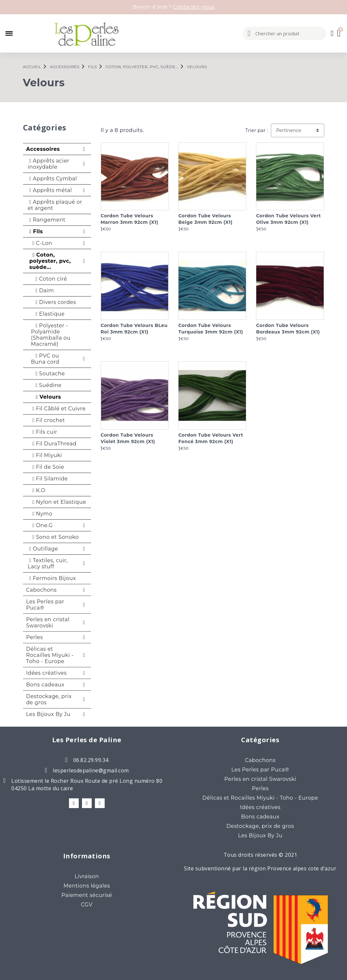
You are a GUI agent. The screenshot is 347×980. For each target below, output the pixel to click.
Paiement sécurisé (87, 895)
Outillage (43, 549)
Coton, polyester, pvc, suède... (50, 261)
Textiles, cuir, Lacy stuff (48, 563)
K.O (38, 490)
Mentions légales (87, 886)
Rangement (47, 220)
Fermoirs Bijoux (52, 578)
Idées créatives (46, 673)
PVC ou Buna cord (45, 359)
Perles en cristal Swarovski (48, 623)
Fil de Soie (47, 467)
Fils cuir (43, 432)
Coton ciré (49, 279)
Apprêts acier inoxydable (49, 164)
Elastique (48, 314)
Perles (35, 637)
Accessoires (43, 149)
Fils (35, 231)
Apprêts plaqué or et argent (55, 205)
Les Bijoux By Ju (48, 714)
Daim (43, 290)
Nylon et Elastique (58, 502)
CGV (87, 905)
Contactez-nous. (194, 7)
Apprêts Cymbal (52, 179)
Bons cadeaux (45, 685)
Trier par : (257, 130)
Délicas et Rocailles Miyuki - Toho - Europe (50, 655)
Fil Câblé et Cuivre (58, 409)
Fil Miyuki (46, 455)
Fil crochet (47, 420)
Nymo (41, 514)
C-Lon (41, 243)
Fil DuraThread (53, 444)
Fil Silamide (49, 479)
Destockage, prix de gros (49, 699)
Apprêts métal (50, 190)
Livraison (87, 876)
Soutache (48, 374)
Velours (46, 397)
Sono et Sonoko (54, 537)
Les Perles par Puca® (45, 605)
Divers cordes (54, 302)
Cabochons (41, 590)
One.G (41, 525)
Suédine (46, 385)
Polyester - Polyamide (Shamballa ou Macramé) (51, 335)
